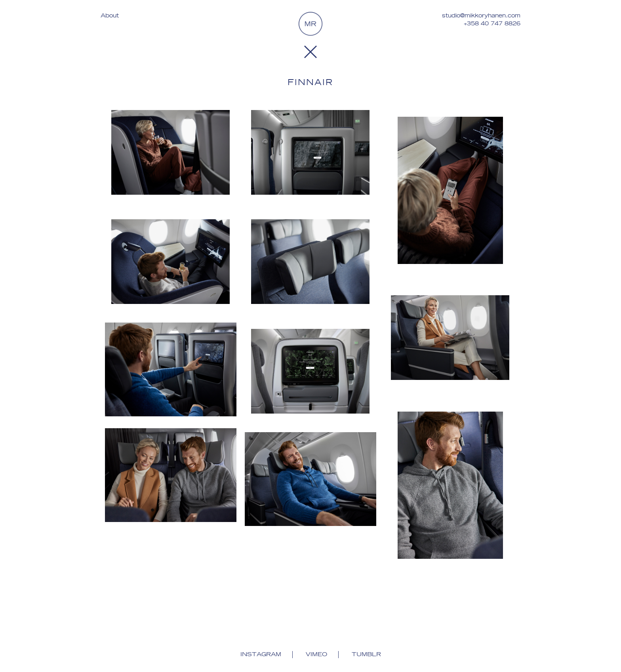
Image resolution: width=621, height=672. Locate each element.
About (110, 16)
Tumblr (366, 655)
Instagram (261, 655)
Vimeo (316, 655)
